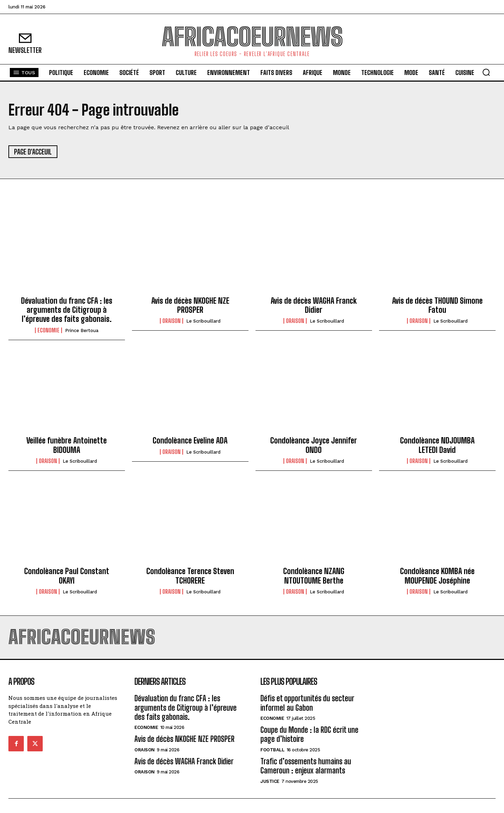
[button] (486, 72)
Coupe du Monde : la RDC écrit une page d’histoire (309, 734)
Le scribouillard (203, 321)
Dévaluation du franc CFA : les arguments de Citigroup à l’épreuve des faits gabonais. (67, 310)
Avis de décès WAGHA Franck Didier (314, 305)
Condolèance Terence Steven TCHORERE (190, 576)
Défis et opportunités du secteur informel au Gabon (307, 703)
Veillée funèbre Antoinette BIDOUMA (66, 445)
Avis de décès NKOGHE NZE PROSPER (190, 305)
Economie (48, 330)
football (272, 750)
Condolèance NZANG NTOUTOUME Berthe (314, 576)
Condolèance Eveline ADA (190, 440)
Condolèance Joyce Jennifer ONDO (314, 445)
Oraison (171, 321)
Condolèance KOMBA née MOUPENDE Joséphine (437, 576)
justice (270, 781)
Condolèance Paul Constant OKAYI (67, 576)
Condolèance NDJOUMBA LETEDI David (437, 445)
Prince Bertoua (82, 330)
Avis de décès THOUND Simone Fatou (437, 305)
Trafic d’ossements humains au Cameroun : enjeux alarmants (306, 766)
